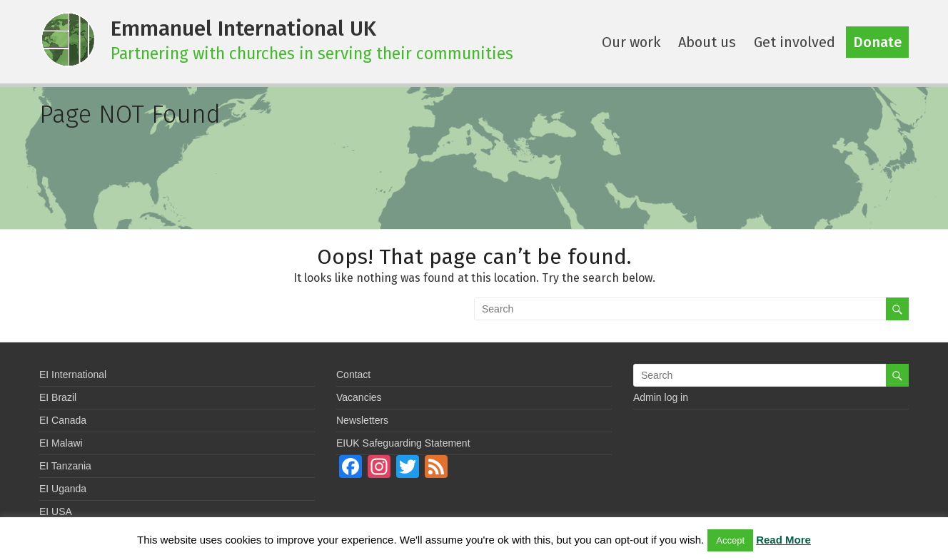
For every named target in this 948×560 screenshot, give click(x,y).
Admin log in (661, 397)
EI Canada (63, 420)
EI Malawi (61, 443)
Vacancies (359, 397)
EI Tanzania (65, 466)
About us (707, 42)
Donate (877, 42)
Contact (353, 375)
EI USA (56, 511)
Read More (783, 540)
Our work (631, 42)
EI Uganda (63, 489)
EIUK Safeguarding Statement (403, 443)
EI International (73, 375)
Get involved (795, 42)
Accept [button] (730, 540)
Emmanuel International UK (243, 29)
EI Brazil (58, 397)
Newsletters (362, 420)
